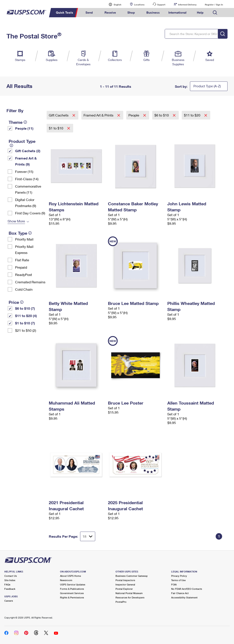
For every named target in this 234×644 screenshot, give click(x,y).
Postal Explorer (124, 589)
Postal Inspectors (125, 580)
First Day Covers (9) (30, 213)
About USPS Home (70, 576)
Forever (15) (24, 171)
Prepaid (21, 267)
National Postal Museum (129, 593)
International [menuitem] (177, 12)
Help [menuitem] (200, 12)
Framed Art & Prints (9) (26, 161)
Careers (9, 601)
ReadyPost (24, 275)
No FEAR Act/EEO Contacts (187, 589)
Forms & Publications (72, 589)
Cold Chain (24, 289)
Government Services (72, 593)
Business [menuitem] (153, 12)
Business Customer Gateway (132, 576)
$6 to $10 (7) (25, 308)
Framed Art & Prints (99, 115)
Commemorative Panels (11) (28, 189)
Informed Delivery (187, 5)
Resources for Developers (130, 597)
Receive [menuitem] (110, 12)
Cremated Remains (30, 282)
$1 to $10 (56, 128)
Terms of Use (178, 580)
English (113, 4)
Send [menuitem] (89, 12)
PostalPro (121, 602)
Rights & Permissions (72, 597)
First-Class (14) (27, 179)
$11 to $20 (193, 115)
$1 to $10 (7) (25, 323)
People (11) (24, 128)
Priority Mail (24, 239)
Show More (16, 221)
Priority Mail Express (24, 249)
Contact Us (11, 576)
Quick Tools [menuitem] (65, 12)
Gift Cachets (59, 115)
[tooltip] (25, 122)
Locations (139, 5)
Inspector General (125, 584)
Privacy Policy (179, 576)
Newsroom (66, 580)
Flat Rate (22, 260)
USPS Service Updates (73, 584)
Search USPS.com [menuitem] (215, 13)
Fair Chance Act (180, 593)
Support (161, 5)
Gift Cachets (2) (28, 151)
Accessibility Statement (184, 597)
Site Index (10, 580)
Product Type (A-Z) (207, 86)
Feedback (10, 589)
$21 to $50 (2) (26, 330)
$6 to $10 (162, 115)
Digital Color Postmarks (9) (26, 203)
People (134, 115)
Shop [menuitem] (131, 12)
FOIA (174, 584)
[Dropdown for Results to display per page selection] (88, 536)
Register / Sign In (214, 5)
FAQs (7, 584)
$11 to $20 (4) (26, 316)
